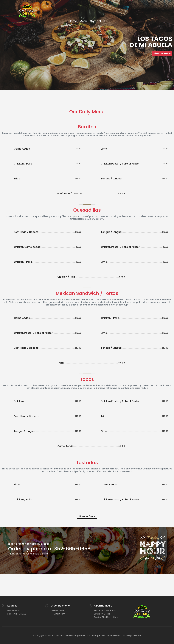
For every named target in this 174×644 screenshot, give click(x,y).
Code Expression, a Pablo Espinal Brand (123, 635)
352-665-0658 (57, 611)
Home (73, 21)
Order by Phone (87, 516)
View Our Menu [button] (162, 53)
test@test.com (58, 614)
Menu (83, 21)
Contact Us (97, 21)
